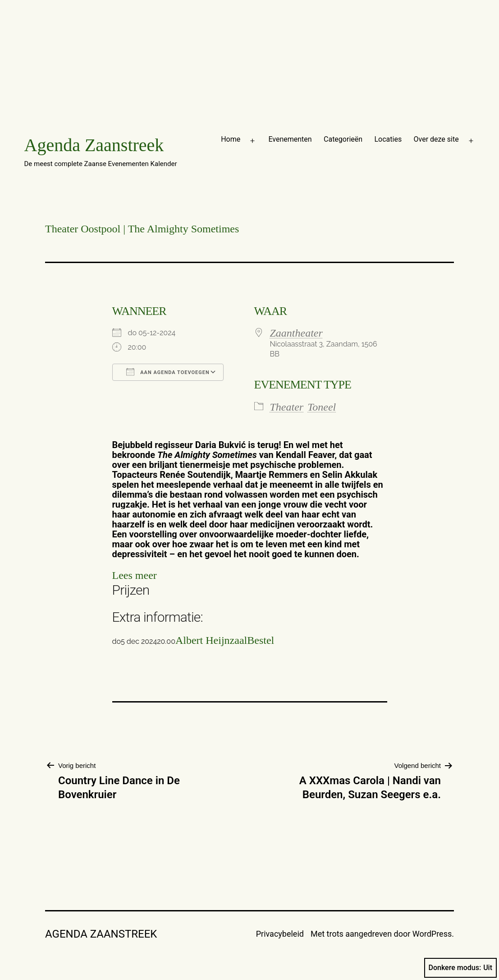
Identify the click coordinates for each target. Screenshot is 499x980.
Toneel (322, 407)
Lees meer (135, 575)
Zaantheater (296, 333)
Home (231, 139)
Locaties (388, 139)
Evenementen (290, 139)
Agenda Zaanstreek (94, 145)
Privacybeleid (280, 934)
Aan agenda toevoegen (168, 372)
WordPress (432, 934)
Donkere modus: (461, 968)
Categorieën (343, 139)
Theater (287, 407)
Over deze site (436, 139)
